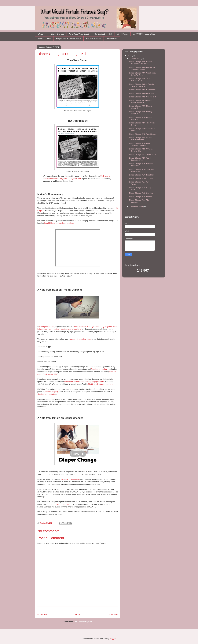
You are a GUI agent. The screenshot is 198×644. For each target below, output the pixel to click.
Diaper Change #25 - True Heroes (143, 134)
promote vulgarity (51, 392)
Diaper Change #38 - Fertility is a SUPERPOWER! (142, 68)
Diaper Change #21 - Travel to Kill (143, 154)
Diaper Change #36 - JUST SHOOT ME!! (140, 80)
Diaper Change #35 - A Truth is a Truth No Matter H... (142, 85)
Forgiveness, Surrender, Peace (68, 38)
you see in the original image (80, 339)
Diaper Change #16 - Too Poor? (142, 178)
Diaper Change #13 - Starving (141, 193)
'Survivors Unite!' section (62, 504)
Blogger (112, 639)
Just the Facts (112, 38)
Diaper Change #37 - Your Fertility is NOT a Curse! (143, 74)
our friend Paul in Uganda (74, 382)
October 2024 (135, 59)
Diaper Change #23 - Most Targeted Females (140, 144)
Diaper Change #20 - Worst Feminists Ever (140, 159)
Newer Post (43, 615)
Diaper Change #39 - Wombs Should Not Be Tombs (141, 63)
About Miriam (123, 34)
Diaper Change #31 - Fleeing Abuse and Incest (141, 101)
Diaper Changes (57, 34)
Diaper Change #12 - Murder (140, 197)
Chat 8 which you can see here (100, 384)
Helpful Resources (94, 38)
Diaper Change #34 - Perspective (142, 90)
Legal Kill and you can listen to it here (59, 223)
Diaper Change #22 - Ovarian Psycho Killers (141, 150)
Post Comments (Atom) (83, 622)
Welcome (42, 34)
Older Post (113, 615)
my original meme (46, 327)
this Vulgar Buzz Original (70, 479)
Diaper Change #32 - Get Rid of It (142, 97)
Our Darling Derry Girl (103, 34)
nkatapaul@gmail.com (95, 382)
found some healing (99, 369)
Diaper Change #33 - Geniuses (141, 93)
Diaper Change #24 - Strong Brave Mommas (140, 139)
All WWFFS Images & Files (144, 34)
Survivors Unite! (44, 38)
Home (78, 615)
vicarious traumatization (47, 394)
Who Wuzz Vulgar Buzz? (79, 34)
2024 (130, 56)
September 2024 (137, 207)
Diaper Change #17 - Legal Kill (141, 175)
